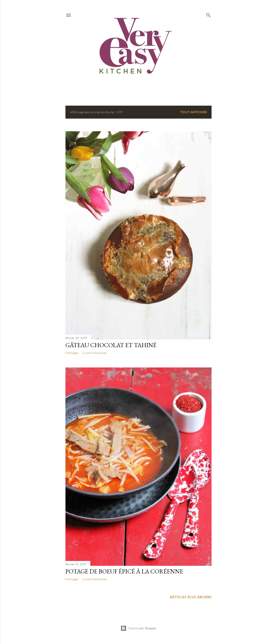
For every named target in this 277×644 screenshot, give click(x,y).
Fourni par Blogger (138, 628)
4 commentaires (94, 353)
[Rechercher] (209, 14)
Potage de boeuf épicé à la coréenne (124, 571)
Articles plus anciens (191, 597)
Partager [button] (72, 353)
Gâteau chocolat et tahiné (111, 345)
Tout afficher (193, 112)
